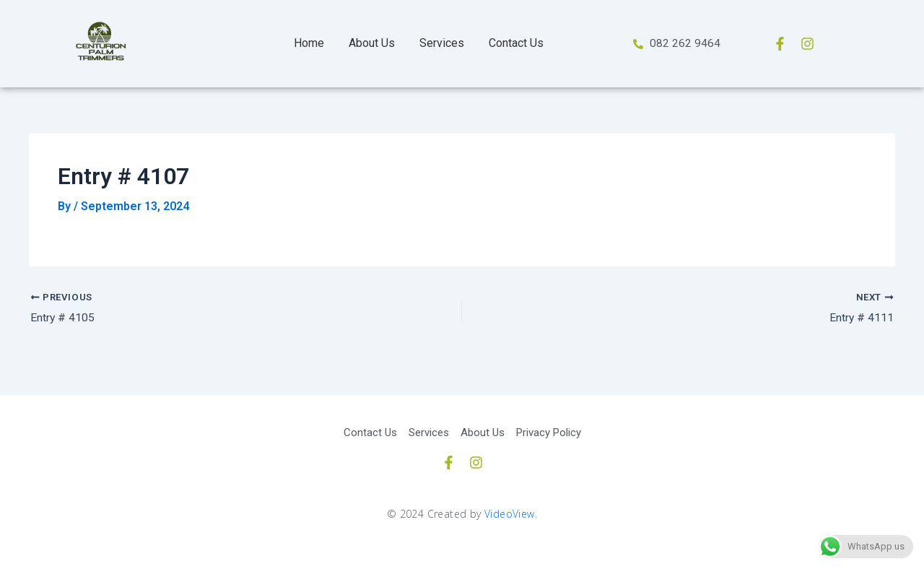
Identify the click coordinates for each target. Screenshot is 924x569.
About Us (372, 43)
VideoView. (511, 514)
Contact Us (516, 43)
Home (309, 43)
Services (442, 43)
